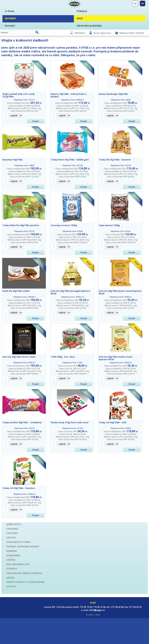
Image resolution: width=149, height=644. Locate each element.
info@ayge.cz (97, 610)
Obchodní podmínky (89, 26)
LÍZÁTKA (11, 560)
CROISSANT (12, 529)
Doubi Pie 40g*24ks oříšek (16, 291)
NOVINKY (10, 18)
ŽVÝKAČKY (12, 569)
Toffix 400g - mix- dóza (63, 357)
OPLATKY (11, 537)
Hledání (4, 32)
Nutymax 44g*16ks (12, 160)
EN (143, 3)
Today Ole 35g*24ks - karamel (115, 160)
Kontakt (10, 26)
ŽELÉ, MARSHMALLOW (18, 564)
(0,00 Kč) (140, 33)
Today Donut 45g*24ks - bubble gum (70, 160)
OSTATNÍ (11, 586)
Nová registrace (102, 33)
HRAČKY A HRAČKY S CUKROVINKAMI (25, 582)
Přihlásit (82, 11)
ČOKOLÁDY (12, 533)
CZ (135, 3)
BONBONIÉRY (14, 555)
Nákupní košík (127, 33)
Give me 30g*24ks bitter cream (19, 357)
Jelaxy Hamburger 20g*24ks (113, 94)
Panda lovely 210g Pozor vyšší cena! (70, 422)
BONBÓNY (12, 551)
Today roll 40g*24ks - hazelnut (19, 488)
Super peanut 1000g (109, 225)
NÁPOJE (10, 578)
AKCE (80, 18)
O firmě (10, 11)
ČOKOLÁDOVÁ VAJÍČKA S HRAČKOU (24, 573)
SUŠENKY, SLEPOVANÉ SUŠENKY (23, 546)
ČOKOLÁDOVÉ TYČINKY (19, 542)
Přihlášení (80, 33)
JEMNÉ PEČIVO (14, 524)
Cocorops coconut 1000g (64, 225)
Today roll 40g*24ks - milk (112, 422)
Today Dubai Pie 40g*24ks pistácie (21, 225)
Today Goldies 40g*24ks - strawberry (22, 422)
